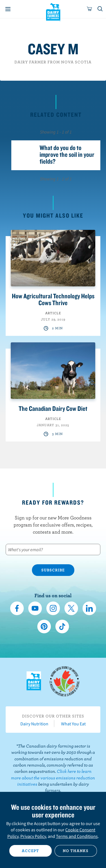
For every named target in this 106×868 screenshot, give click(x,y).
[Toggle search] (100, 9)
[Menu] (8, 9)
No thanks (76, 851)
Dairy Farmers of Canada (53, 12)
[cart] (90, 9)
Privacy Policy (33, 836)
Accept (30, 851)
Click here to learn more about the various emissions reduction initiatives (53, 778)
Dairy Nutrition (34, 724)
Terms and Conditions (77, 836)
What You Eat (73, 724)
